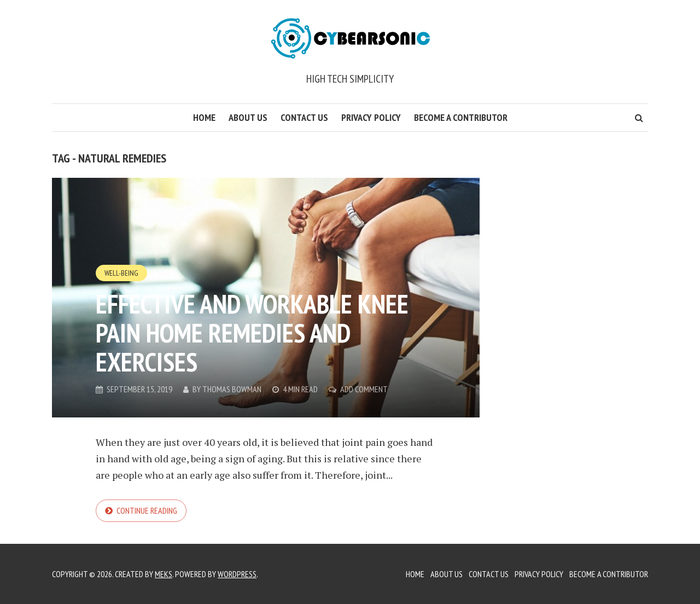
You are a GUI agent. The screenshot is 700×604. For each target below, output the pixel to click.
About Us (248, 117)
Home (204, 117)
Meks (164, 574)
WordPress (237, 574)
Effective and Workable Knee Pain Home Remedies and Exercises (252, 333)
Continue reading (147, 510)
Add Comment (364, 389)
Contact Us (304, 117)
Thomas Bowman (232, 389)
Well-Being (121, 273)
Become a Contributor (461, 117)
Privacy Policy (371, 117)
